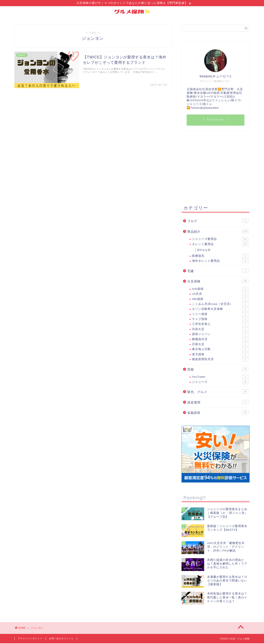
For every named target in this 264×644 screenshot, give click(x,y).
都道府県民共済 (220, 360)
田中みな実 (204, 251)
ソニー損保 (220, 315)
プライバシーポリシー (30, 639)
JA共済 (220, 295)
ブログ (218, 221)
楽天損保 (220, 355)
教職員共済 (220, 340)
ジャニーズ (220, 383)
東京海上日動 (220, 350)
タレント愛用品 (220, 245)
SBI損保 (220, 300)
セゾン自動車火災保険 (220, 310)
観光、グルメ (218, 392)
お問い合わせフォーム (61, 639)
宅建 (218, 271)
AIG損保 (220, 290)
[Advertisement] (216, 167)
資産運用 (218, 403)
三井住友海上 (220, 325)
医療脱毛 (220, 257)
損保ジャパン (220, 335)
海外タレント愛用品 (220, 262)
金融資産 (218, 413)
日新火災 (220, 345)
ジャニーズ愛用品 (220, 240)
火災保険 (218, 282)
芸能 (218, 370)
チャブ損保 (220, 320)
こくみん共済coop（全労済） (220, 305)
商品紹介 (218, 232)
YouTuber (220, 377)
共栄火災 (220, 330)
